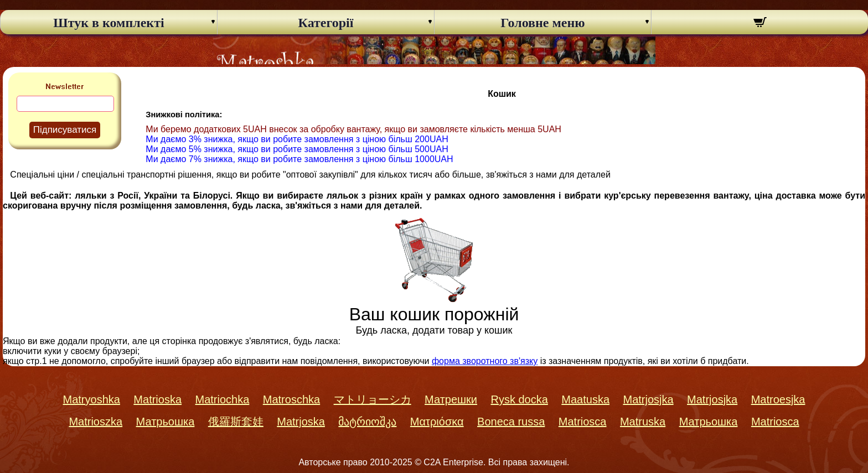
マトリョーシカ (373, 399)
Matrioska (157, 399)
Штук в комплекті (108, 23)
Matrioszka (95, 422)
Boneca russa (511, 422)
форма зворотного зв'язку (485, 361)
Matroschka (291, 399)
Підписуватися (65, 130)
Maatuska (585, 399)
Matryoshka (92, 399)
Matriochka (223, 399)
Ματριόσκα (437, 422)
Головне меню (542, 23)
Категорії (326, 23)
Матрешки (451, 399)
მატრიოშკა (367, 422)
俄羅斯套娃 (236, 422)
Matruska (643, 422)
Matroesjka (778, 399)
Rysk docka (519, 399)
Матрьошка (166, 422)
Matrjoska (301, 422)
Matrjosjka (648, 399)
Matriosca (583, 422)
